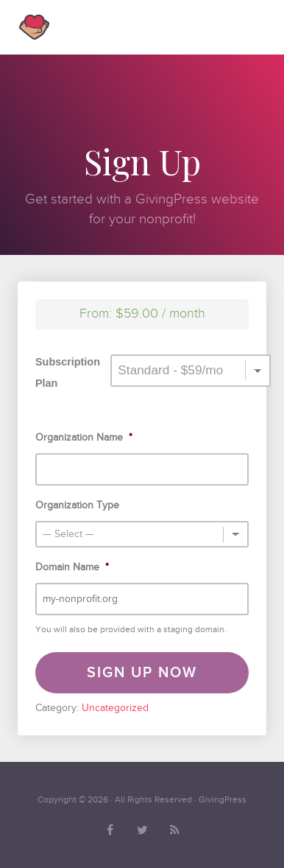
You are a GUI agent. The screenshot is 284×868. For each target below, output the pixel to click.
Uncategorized (115, 708)
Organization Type (77, 505)
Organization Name (84, 437)
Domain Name (72, 567)
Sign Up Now (142, 673)
